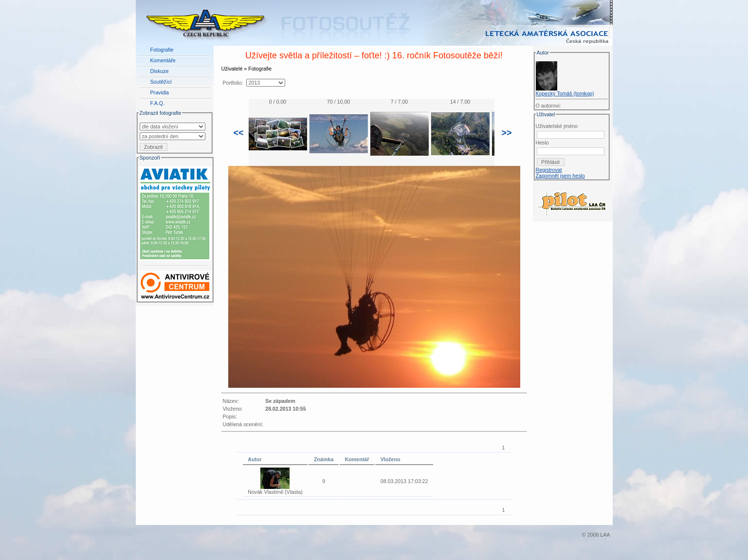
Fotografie (162, 50)
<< (239, 133)
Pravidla (160, 92)
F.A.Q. (158, 103)
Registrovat (549, 170)
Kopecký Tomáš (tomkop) (565, 93)
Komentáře (163, 60)
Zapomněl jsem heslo (560, 176)
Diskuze (160, 71)
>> (507, 133)
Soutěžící (161, 82)
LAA (605, 535)
